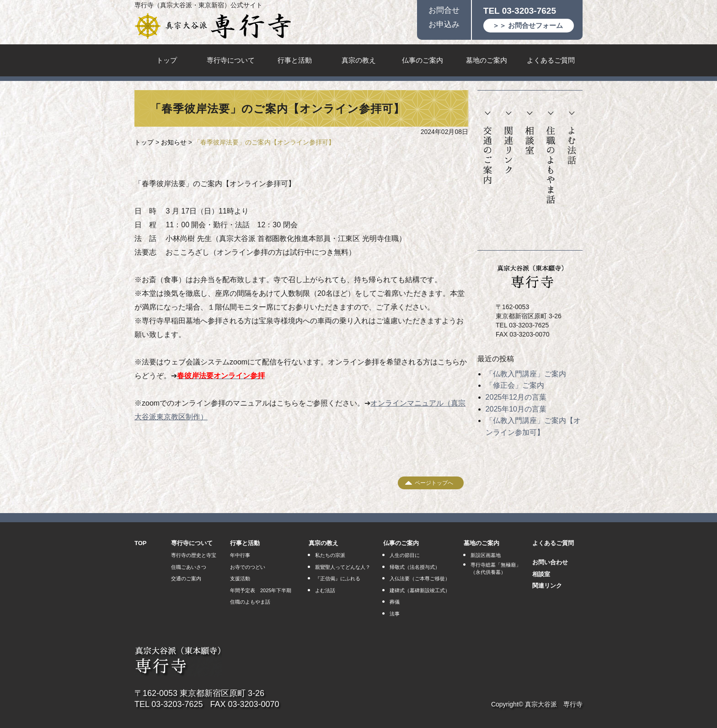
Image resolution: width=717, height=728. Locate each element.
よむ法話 (572, 138)
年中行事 (240, 555)
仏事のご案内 (423, 60)
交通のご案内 (488, 148)
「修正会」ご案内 (515, 385)
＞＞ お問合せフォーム (528, 25)
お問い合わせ (550, 562)
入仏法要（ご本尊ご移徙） (420, 578)
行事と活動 (295, 60)
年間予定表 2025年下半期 (261, 590)
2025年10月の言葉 (516, 409)
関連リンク (509, 143)
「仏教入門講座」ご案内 (526, 374)
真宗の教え (359, 60)
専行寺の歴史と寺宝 (194, 555)
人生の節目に (405, 555)
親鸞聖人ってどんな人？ (343, 567)
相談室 (530, 133)
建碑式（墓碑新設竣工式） (420, 590)
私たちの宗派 (330, 555)
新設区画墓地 (486, 555)
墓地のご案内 (487, 60)
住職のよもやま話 (551, 158)
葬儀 (395, 602)
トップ (167, 60)
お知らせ (174, 142)
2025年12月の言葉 (516, 397)
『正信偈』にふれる (338, 578)
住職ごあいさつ (189, 567)
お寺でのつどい (248, 567)
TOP (141, 543)
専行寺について (231, 60)
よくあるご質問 (551, 60)
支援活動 (240, 578)
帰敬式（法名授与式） (415, 567)
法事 (395, 614)
